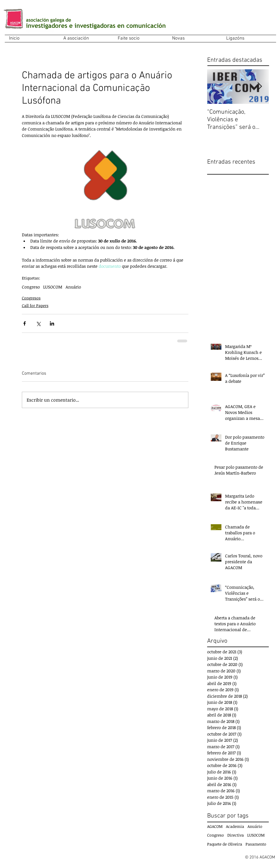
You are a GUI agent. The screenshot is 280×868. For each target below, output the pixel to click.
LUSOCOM (53, 287)
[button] (86, 39)
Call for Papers (35, 305)
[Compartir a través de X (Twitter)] (38, 323)
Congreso (31, 287)
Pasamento (256, 844)
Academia (235, 826)
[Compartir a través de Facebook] (25, 323)
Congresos (31, 298)
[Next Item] (260, 87)
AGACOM (215, 826)
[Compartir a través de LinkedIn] (52, 323)
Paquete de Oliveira (225, 844)
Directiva (236, 835)
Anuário (73, 287)
